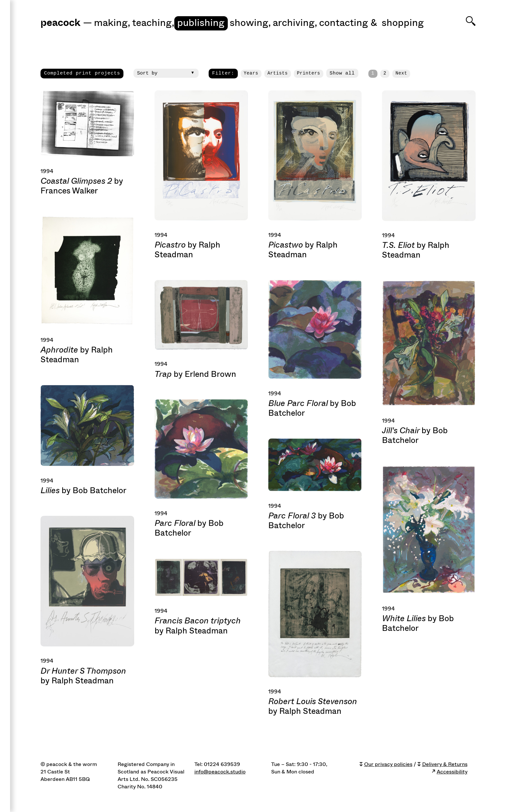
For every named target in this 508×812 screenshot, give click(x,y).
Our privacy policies (388, 764)
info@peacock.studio (220, 772)
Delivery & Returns (445, 764)
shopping (403, 23)
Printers (308, 73)
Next (401, 73)
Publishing (201, 23)
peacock (60, 23)
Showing (250, 23)
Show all (342, 73)
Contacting (344, 23)
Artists (277, 73)
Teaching (153, 23)
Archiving (295, 23)
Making (112, 23)
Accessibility (452, 772)
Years (251, 73)
